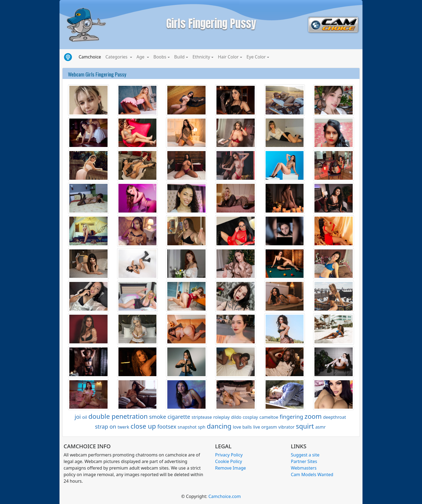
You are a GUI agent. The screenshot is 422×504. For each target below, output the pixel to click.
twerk (124, 427)
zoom (313, 416)
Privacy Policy (229, 455)
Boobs (160, 57)
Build (179, 57)
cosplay (250, 417)
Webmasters (304, 468)
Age (141, 57)
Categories (117, 57)
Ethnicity (201, 57)
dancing (219, 426)
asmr (320, 427)
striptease (202, 417)
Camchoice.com (225, 496)
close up (143, 426)
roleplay (221, 417)
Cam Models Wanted (312, 474)
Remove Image (231, 468)
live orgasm (265, 427)
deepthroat (334, 417)
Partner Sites (304, 461)
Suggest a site (305, 455)
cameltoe (269, 417)
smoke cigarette (170, 417)
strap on (106, 427)
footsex (167, 427)
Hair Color (228, 57)
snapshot (187, 427)
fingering (292, 417)
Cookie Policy (229, 461)
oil (85, 417)
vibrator (286, 427)
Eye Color (256, 57)
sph (202, 427)
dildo (236, 417)
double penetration (118, 416)
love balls (242, 427)
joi (78, 417)
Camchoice (91, 57)
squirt (305, 426)
